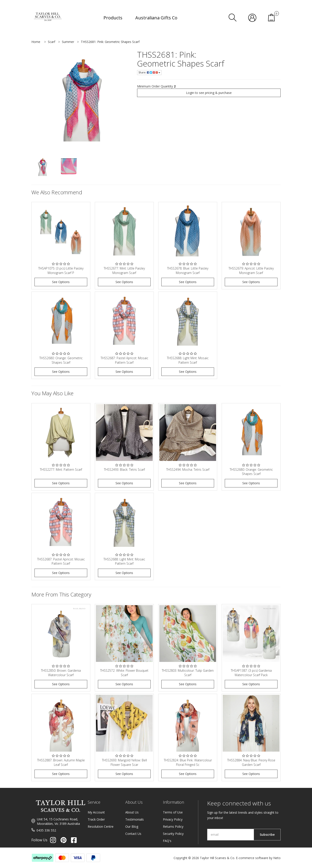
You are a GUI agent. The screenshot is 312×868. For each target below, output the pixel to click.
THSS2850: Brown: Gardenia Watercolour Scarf (61, 673)
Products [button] (113, 18)
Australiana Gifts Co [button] (156, 18)
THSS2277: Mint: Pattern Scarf (61, 469)
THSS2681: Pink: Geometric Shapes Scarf (110, 42)
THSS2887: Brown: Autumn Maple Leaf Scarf (61, 762)
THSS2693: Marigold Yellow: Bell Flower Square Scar (124, 762)
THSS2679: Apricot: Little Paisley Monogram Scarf (251, 271)
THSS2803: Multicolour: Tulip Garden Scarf (188, 673)
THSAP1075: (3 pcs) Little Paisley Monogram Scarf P (61, 271)
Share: (149, 72)
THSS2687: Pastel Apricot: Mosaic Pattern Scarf (124, 360)
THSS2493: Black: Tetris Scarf (124, 469)
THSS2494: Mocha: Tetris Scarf (188, 469)
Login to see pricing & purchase (209, 93)
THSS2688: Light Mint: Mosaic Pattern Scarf (188, 360)
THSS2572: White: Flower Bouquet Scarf (124, 673)
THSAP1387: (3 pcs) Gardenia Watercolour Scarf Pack (251, 673)
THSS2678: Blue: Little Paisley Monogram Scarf (188, 271)
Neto (277, 858)
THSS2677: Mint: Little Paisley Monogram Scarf (124, 271)
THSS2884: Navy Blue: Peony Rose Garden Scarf (251, 762)
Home (36, 42)
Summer (68, 42)
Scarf (52, 42)
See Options (61, 282)
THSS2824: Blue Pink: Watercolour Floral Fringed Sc (188, 762)
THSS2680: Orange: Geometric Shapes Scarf (61, 360)
